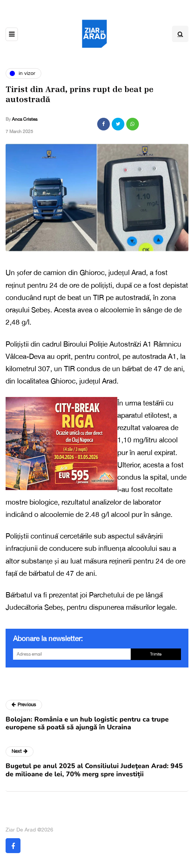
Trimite (156, 654)
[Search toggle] (180, 34)
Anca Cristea (25, 119)
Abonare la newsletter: (48, 638)
